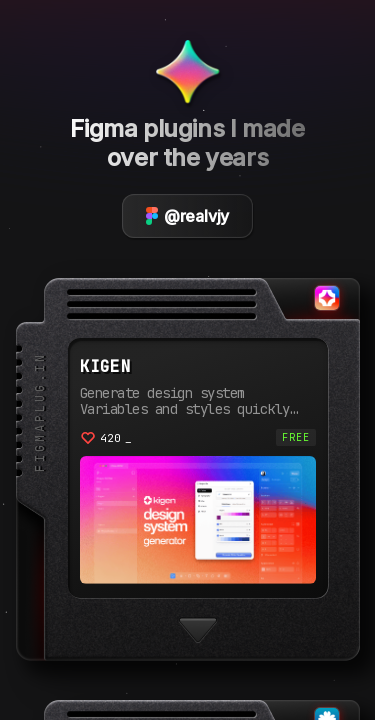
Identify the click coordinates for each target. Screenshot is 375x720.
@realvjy (187, 216)
